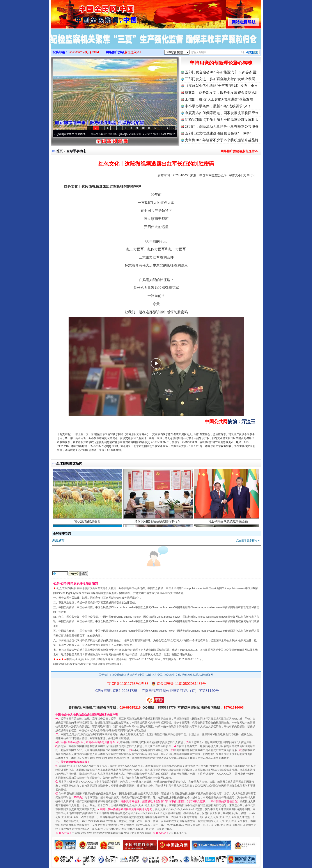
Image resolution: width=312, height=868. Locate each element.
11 (149, 128)
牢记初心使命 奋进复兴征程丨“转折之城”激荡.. (155, 134)
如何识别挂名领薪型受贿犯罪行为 (158, 523)
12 (155, 128)
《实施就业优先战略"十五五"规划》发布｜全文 (221, 86)
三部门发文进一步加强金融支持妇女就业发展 (220, 79)
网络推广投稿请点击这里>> (239, 151)
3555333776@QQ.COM (84, 52)
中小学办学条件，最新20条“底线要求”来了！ (220, 106)
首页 (59, 151)
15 (173, 128)
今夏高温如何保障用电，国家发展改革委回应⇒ (222, 113)
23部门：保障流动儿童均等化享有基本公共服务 (222, 126)
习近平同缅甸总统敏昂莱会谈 (229, 523)
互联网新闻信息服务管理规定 (120, 598)
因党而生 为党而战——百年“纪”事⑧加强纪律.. (93, 134)
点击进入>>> (133, 52)
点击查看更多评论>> (248, 541)
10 (143, 128)
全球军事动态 (76, 151)
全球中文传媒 (87, 13)
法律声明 (132, 675)
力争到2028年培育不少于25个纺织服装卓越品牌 (222, 140)
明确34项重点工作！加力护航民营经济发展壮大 (222, 120)
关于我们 (104, 675)
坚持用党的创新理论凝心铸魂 (221, 63)
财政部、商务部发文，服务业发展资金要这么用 (222, 93)
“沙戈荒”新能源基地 (88, 523)
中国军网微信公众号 (213, 175)
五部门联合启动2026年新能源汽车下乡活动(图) (221, 72)
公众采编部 (118, 675)
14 (167, 128)
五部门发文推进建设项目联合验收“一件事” (218, 133)
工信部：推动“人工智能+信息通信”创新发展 (219, 99)
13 (161, 128)
